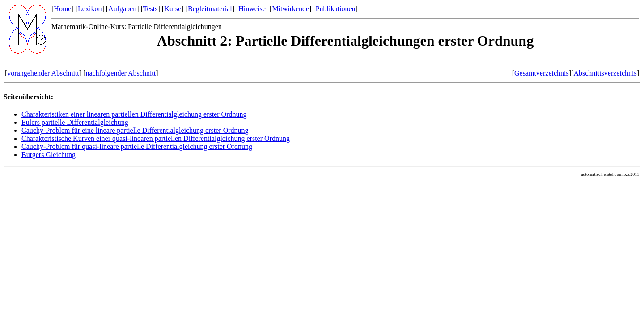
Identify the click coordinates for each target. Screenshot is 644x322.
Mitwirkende (290, 9)
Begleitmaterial (210, 9)
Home (62, 9)
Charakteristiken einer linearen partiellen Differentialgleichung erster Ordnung (134, 114)
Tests (150, 9)
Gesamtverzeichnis (542, 73)
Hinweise (252, 9)
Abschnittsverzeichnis (605, 73)
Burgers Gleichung (49, 155)
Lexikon (90, 9)
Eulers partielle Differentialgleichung (75, 122)
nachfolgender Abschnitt (121, 73)
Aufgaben (122, 9)
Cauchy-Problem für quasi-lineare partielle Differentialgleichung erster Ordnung (137, 146)
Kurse (173, 9)
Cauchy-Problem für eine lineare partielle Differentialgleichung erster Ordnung (135, 130)
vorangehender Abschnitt (43, 73)
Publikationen (336, 9)
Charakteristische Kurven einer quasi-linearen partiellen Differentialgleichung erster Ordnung (156, 138)
